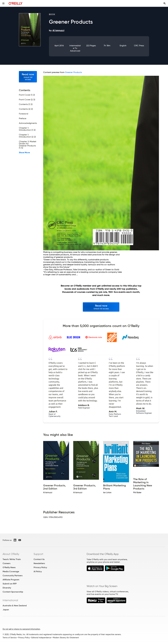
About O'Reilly (11, 554)
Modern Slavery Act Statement (66, 638)
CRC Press (139, 46)
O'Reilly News (9, 567)
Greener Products (73, 72)
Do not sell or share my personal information (21, 629)
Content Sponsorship (13, 592)
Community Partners (13, 576)
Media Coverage (11, 571)
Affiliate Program (11, 580)
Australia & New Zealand (15, 606)
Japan (6, 610)
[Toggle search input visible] (165, 3)
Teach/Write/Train (12, 559)
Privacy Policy (40, 567)
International (10, 600)
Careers (6, 563)
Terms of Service (10, 638)
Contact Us (39, 559)
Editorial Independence (41, 638)
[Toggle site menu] (3, 3)
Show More (24, 153)
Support (38, 554)
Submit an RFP (10, 584)
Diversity (7, 588)
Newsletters (39, 563)
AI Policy (38, 571)
